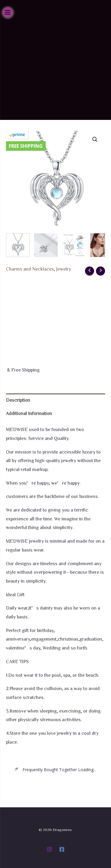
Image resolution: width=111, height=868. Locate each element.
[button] (95, 139)
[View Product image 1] (18, 245)
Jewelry (64, 269)
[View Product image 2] (46, 245)
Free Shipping (26, 146)
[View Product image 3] (74, 245)
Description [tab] (18, 400)
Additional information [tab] (29, 413)
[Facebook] (62, 849)
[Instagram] (49, 849)
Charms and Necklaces (30, 269)
